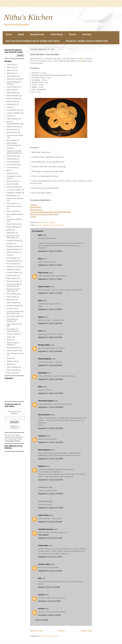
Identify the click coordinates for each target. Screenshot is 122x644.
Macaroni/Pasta (13, 227)
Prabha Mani (43, 545)
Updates (10, 364)
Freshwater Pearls (13, 441)
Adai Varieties (12, 76)
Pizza (9, 255)
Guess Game (12, 181)
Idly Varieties (11, 196)
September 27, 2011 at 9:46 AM (50, 365)
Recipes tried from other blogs (14, 290)
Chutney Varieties (13, 113)
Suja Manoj (43, 373)
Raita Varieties (12, 278)
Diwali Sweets (12, 129)
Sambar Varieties (13, 306)
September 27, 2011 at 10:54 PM (51, 480)
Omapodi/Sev (36, 207)
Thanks (10, 358)
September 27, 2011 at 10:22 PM (51, 442)
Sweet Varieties (13, 351)
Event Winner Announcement (12, 144)
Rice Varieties (12, 294)
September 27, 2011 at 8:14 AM (50, 337)
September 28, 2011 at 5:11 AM (50, 538)
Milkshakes (11, 233)
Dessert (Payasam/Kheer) (13, 123)
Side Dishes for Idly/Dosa (12, 320)
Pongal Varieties (13, 261)
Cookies (10, 116)
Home (9, 34)
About (21, 34)
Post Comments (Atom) (50, 636)
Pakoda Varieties (13, 249)
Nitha (40, 387)
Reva (40, 301)
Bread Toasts (12, 101)
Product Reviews (13, 272)
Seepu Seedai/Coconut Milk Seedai (44, 214)
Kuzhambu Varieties (14, 219)
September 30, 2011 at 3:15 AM (50, 571)
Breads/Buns (12, 104)
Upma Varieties (12, 367)
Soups (9, 337)
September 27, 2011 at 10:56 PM (51, 494)
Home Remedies (13, 187)
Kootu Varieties (12, 211)
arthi (40, 331)
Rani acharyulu (44, 415)
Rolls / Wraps (12, 297)
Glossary (87, 34)
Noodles (10, 244)
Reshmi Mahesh (45, 359)
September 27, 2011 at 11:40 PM (51, 508)
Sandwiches (11, 308)
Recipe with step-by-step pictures (14, 285)
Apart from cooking (14, 79)
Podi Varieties (12, 258)
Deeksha (42, 466)
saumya (41, 595)
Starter (9, 340)
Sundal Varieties (13, 348)
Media (9, 230)
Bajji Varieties (12, 93)
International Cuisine (14, 206)
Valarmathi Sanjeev (46, 401)
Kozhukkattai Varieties (15, 214)
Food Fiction (11, 167)
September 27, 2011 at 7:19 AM (50, 279)
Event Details (12, 140)
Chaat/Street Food (14, 110)
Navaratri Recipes (13, 241)
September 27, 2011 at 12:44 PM (51, 393)
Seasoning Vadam (14, 316)
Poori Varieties (12, 264)
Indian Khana (43, 515)
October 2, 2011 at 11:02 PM (49, 587)
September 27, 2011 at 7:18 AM (50, 265)
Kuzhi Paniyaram (13, 224)
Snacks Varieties (13, 334)
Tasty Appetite (43, 535)
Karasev (34, 205)
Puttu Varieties (12, 275)
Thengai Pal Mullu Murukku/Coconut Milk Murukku (51, 212)
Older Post (86, 631)
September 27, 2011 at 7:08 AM (50, 251)
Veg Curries (11, 373)
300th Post (11, 67)
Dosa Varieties (12, 132)
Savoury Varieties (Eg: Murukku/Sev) (50, 225)
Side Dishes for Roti (14, 324)
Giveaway (10, 173)
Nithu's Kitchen (28, 17)
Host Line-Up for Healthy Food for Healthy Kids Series (33, 41)
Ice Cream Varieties (14, 190)
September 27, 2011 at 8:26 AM (50, 351)
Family (9, 148)
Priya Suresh (43, 273)
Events (73, 34)
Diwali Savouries (13, 127)
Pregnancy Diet (13, 269)
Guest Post (11, 184)
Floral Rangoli (12, 162)
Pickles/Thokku (12, 252)
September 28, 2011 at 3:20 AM (50, 522)
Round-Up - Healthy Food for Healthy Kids (87, 41)
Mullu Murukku (36, 210)
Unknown (42, 436)
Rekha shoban (44, 287)
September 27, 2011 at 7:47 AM (50, 293)
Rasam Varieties (13, 281)
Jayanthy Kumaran (46, 529)
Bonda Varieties (13, 99)
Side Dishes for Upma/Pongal (12, 330)
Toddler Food (12, 361)
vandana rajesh (44, 564)
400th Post (11, 70)
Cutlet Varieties (12, 119)
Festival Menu (12, 156)
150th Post (11, 65)
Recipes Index (37, 34)
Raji (40, 578)
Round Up (11, 300)
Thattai (33, 217)
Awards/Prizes (12, 87)
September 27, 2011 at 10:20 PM (51, 428)
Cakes (9, 107)
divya (40, 259)
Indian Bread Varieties (15, 198)
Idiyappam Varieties (14, 193)
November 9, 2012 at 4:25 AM (49, 601)
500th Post (11, 73)
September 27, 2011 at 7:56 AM (50, 309)
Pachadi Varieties (13, 246)
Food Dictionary (13, 165)
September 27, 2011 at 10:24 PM (51, 459)
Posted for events (13, 267)
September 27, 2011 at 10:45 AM (50, 379)
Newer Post (36, 631)
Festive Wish (12, 159)
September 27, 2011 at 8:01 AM (50, 323)
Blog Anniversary (13, 96)
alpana (41, 317)
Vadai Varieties (12, 370)
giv (8, 170)
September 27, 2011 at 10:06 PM (51, 407)
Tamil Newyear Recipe (15, 353)
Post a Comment (42, 620)
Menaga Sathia (44, 345)
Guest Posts (57, 34)
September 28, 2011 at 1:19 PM (50, 557)
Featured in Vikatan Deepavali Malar (14, 152)
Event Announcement (15, 135)
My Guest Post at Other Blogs (13, 237)
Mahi (81, 59)
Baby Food (11, 90)
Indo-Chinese (12, 203)
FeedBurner (14, 428)
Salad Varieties (12, 303)
